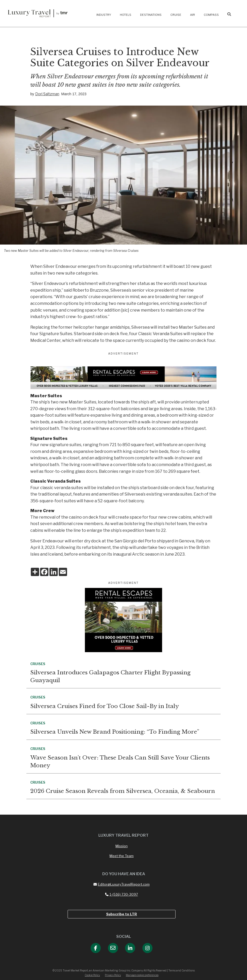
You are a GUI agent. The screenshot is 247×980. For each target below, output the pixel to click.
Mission (122, 846)
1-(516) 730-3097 (121, 894)
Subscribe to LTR (122, 914)
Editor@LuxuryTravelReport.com (121, 884)
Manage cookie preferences (142, 975)
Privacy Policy (113, 975)
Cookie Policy (92, 975)
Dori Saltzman (47, 94)
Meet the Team (122, 856)
